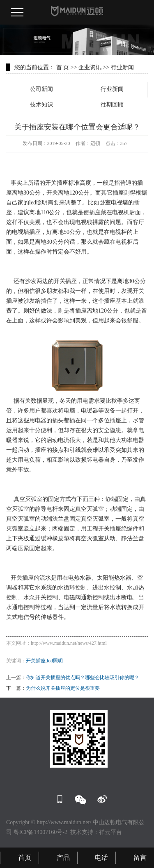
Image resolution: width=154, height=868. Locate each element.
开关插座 (36, 661)
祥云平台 (110, 832)
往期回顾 (112, 105)
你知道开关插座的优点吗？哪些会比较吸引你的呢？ (83, 678)
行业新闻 (122, 67)
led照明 (55, 661)
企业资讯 (90, 67)
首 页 (63, 67)
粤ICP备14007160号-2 (40, 832)
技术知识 (41, 105)
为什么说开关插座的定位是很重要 (63, 688)
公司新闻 (41, 89)
